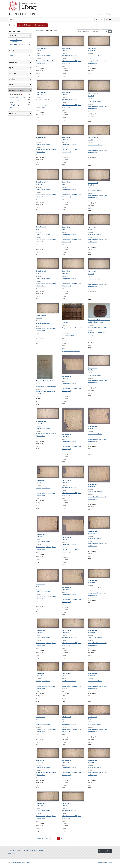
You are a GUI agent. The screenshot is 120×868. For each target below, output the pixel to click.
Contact (41, 850)
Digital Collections (22, 14)
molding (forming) (14, 105)
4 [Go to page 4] (62, 838)
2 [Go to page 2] (55, 838)
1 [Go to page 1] (52, 838)
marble (11, 102)
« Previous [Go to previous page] (39, 838)
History (99, 14)
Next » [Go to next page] (47, 838)
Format (11, 51)
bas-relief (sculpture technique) (18, 97)
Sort (83, 31)
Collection (12, 35)
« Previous (38, 31)
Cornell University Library (19, 863)
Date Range (13, 62)
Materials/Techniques (16, 90)
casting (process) (14, 100)
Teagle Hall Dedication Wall (44, 381)
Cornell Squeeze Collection (17, 44)
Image (11, 55)
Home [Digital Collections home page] (10, 850)
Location (12, 79)
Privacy (28, 863)
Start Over (12, 25)
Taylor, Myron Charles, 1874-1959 (71, 351)
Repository (13, 113)
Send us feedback (105, 851)
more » (11, 107)
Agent (11, 68)
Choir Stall (65, 323)
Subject (11, 85)
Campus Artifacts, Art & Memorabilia (72, 328)
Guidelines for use (21, 850)
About (14, 850)
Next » (55, 31)
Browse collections (32, 850)
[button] (32, 25)
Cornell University (13, 6)
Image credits (12, 853)
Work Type (12, 73)
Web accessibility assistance (104, 863)
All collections (107, 14)
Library (30, 6)
